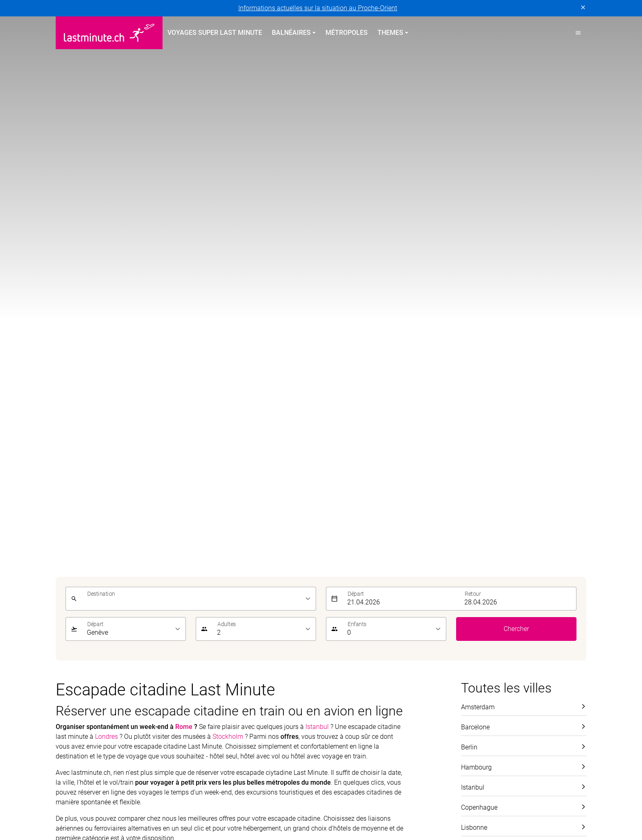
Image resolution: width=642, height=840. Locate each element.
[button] (578, 33)
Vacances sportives (354, 623)
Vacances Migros (225, 809)
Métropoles (347, 33)
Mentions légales (154, 706)
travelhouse (460, 809)
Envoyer (570, 505)
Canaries (68, 632)
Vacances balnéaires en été (241, 548)
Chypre (66, 588)
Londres (106, 104)
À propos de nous (486, 564)
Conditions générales (216, 706)
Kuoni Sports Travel (550, 799)
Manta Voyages (127, 809)
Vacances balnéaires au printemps (99, 553)
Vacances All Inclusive (358, 578)
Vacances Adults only (357, 608)
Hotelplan (342, 799)
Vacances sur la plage (358, 564)
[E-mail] (448, 505)
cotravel (141, 799)
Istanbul (317, 94)
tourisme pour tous (407, 809)
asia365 (109, 799)
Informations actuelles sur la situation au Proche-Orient (318, 8)
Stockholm (228, 104)
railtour (360, 809)
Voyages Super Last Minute (215, 33)
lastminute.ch (75, 809)
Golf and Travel (248, 799)
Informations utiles (488, 608)
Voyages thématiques (366, 548)
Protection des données (89, 706)
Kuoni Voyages (443, 799)
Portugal (68, 573)
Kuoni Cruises (493, 799)
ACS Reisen (72, 799)
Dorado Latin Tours (189, 799)
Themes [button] (390, 33)
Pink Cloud (326, 809)
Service (475, 548)
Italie (198, 623)
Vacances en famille (355, 593)
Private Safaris (280, 809)
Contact (472, 578)
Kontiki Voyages (389, 799)
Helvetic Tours (299, 799)
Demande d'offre (485, 623)
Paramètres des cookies (287, 706)
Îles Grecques (210, 593)
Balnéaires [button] (291, 33)
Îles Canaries (209, 578)
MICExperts (175, 809)
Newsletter (476, 593)
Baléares (68, 618)
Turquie (67, 603)
